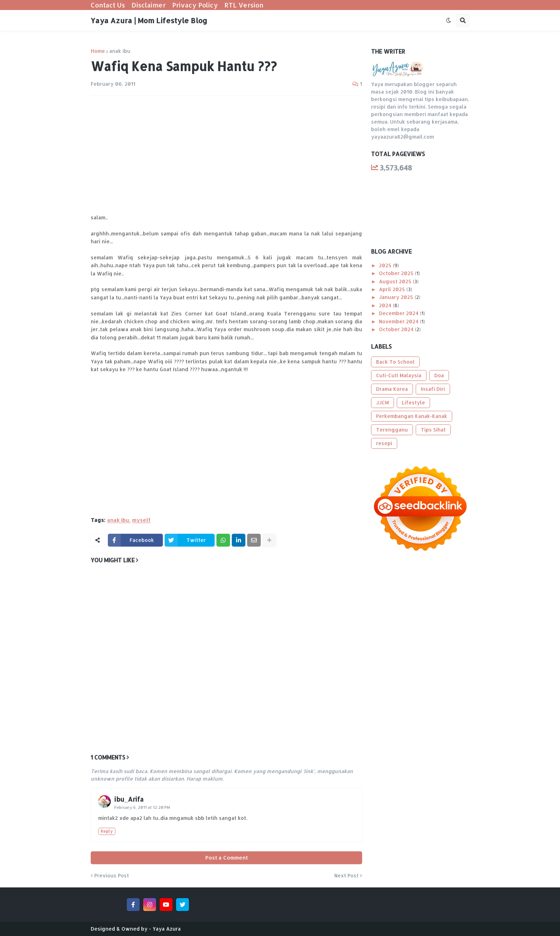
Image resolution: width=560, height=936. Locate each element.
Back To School (395, 362)
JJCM (382, 402)
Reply (107, 831)
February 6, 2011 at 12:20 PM (142, 807)
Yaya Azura (167, 929)
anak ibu (120, 51)
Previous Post (112, 876)
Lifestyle (413, 402)
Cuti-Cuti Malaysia (399, 375)
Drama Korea (392, 389)
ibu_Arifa (129, 799)
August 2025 (396, 281)
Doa (439, 375)
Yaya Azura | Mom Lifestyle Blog (149, 20)
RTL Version (244, 5)
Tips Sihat (433, 430)
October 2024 (397, 329)
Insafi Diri (433, 389)
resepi (384, 443)
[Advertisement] (226, 155)
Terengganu (392, 430)
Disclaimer (149, 5)
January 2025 (397, 297)
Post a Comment (227, 858)
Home (98, 51)
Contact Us (108, 5)
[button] (449, 20)
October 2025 (397, 273)
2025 (386, 265)
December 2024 (399, 313)
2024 (386, 305)
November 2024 (399, 321)
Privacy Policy (195, 5)
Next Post (346, 876)
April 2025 (393, 289)
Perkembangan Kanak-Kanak (412, 416)
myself (141, 520)
